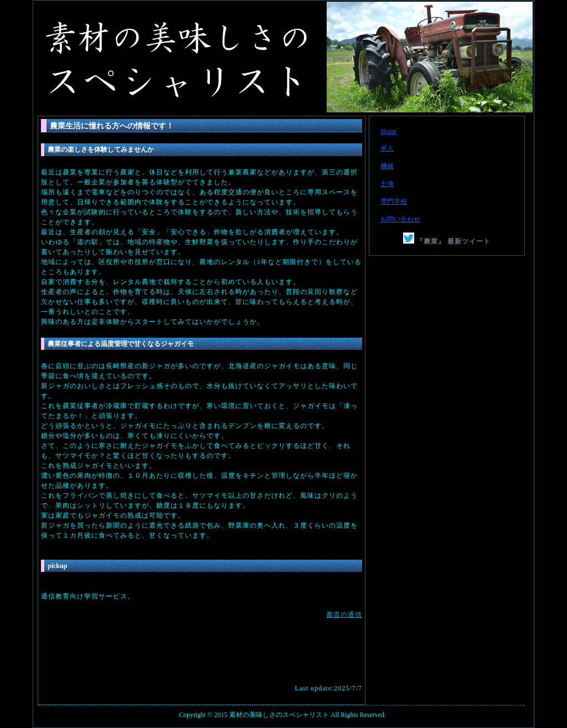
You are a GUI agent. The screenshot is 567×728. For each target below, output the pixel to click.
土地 (387, 184)
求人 (387, 148)
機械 (387, 166)
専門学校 (394, 202)
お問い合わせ (400, 219)
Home (388, 131)
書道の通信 (344, 615)
